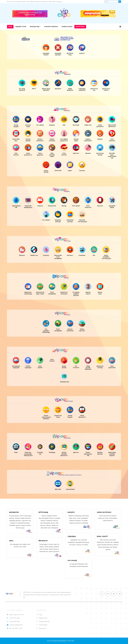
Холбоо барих (67, 27)
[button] (94, 85)
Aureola (78, 641)
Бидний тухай (21, 27)
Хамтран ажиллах (51, 27)
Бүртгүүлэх (80, 27)
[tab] (94, 85)
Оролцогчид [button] (34, 27)
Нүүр (10, 27)
